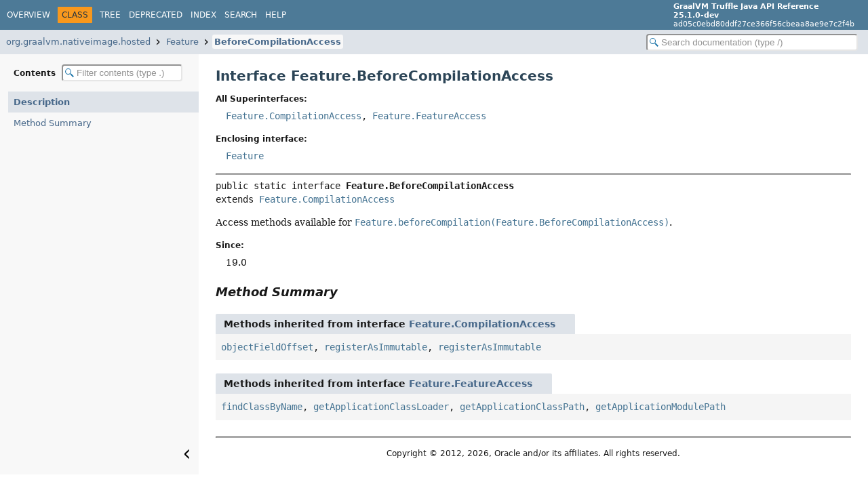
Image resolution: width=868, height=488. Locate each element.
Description (42, 102)
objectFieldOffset (267, 347)
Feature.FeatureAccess (429, 116)
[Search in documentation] (752, 42)
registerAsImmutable (376, 347)
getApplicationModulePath (660, 407)
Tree (110, 15)
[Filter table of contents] (122, 73)
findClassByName (262, 407)
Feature (182, 42)
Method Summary (53, 123)
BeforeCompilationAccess (278, 42)
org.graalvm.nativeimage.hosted (78, 42)
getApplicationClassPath (522, 407)
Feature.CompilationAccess (294, 116)
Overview (28, 15)
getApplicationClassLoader (381, 407)
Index (203, 15)
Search (241, 15)
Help (276, 15)
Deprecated (156, 15)
